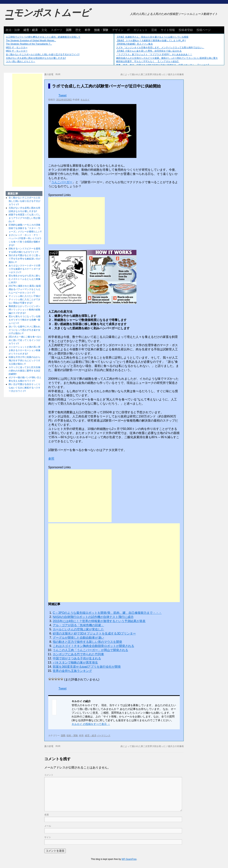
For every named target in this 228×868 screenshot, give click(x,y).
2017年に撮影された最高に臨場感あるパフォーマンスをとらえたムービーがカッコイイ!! (25, 289)
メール (48, 826)
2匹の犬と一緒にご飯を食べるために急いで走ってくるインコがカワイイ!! (25, 340)
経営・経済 (31, 30)
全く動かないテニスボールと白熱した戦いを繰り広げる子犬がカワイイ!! (43, 54)
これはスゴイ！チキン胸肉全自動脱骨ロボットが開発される (93, 646)
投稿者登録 (186, 30)
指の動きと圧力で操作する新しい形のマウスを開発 (87, 642)
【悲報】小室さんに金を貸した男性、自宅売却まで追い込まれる (149, 51)
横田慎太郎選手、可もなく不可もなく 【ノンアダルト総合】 (148, 61)
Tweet (62, 95)
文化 (44, 30)
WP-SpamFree (129, 859)
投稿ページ (204, 30)
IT (128, 30)
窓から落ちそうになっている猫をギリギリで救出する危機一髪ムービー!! (24, 320)
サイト (48, 837)
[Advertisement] (77, 221)
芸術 (154, 30)
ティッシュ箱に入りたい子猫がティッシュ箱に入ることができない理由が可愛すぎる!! (24, 299)
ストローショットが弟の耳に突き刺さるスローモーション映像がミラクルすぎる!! (24, 350)
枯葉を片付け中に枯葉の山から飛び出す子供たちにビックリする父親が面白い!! (24, 361)
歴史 (78, 30)
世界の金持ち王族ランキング (72, 671)
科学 (88, 30)
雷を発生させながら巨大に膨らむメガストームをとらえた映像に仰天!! (24, 279)
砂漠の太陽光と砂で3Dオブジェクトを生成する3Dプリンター (94, 633)
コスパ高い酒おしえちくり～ (21, 61)
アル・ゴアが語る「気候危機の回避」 (78, 625)
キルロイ (85, 100)
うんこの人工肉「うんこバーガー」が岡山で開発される (90, 650)
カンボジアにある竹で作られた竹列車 (78, 654)
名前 (47, 815)
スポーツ (57, 30)
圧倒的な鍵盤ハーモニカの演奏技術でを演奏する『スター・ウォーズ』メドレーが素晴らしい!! (25, 228)
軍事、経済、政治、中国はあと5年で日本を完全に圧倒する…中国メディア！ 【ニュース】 (163, 65)
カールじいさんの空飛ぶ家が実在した (78, 629)
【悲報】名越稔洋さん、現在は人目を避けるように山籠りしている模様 (152, 37)
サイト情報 (168, 30)
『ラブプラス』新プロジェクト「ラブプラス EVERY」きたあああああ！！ (154, 54)
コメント (49, 775)
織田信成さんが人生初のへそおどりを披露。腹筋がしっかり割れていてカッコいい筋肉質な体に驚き (167, 58)
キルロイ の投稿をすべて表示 (91, 724)
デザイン (118, 30)
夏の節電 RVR (52, 74)
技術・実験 (101, 30)
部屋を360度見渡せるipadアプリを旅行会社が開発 (87, 667)
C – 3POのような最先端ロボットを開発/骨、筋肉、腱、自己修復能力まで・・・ (107, 613)
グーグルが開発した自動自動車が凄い (78, 638)
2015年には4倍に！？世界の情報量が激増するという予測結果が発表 (99, 621)
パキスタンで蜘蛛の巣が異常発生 (75, 662)
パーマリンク (104, 736)
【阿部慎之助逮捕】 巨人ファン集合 (134, 44)
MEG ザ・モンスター (17, 47)
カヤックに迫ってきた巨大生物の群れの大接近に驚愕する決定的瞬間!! (24, 371)
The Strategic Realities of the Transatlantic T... (29, 44)
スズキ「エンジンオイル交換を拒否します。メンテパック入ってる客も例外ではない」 (160, 47)
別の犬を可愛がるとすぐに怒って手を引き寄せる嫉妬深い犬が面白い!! (24, 259)
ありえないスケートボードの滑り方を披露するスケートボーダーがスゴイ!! (24, 269)
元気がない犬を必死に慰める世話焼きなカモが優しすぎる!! (36, 58)
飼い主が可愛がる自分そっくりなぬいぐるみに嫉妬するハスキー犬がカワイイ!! (24, 388)
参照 (51, 459)
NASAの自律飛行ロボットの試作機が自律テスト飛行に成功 (93, 617)
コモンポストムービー (47, 16)
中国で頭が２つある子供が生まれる (77, 658)
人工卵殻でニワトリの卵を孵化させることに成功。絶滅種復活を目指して (43, 37)
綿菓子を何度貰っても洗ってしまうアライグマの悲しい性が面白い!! (24, 218)
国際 (69, 30)
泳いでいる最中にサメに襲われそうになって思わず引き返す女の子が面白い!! (24, 330)
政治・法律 (13, 30)
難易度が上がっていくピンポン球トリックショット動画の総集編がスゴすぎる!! (24, 310)
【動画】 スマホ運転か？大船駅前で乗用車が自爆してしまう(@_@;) (151, 41)
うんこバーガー (62, 182)
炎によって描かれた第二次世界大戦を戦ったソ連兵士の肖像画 (152, 74)
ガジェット (140, 30)
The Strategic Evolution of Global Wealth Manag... (31, 41)
